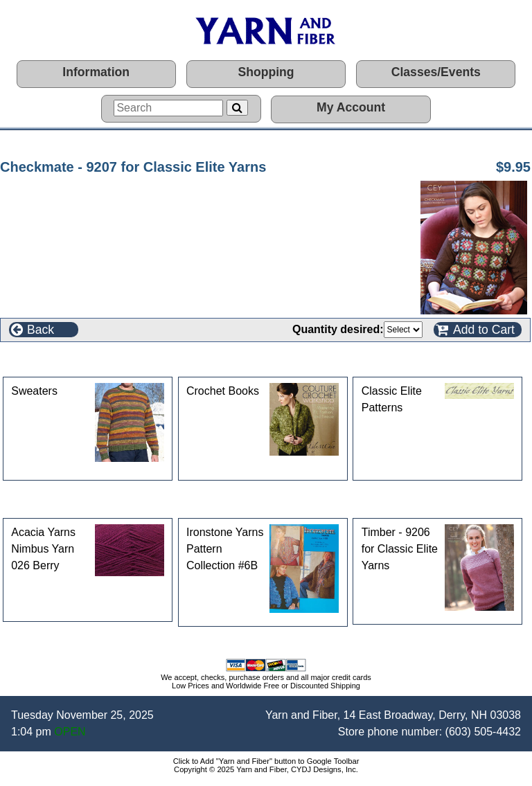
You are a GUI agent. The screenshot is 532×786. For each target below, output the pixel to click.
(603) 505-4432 (483, 732)
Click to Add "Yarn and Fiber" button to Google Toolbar (266, 761)
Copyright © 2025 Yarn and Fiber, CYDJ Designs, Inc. (266, 769)
